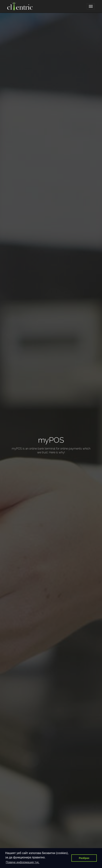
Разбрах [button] (84, 858)
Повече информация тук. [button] (23, 862)
